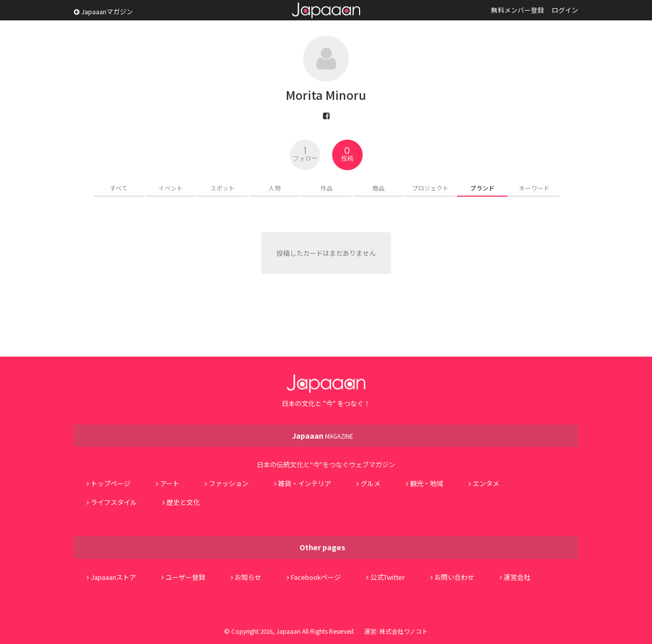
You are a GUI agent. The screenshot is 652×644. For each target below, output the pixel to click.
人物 (275, 188)
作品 (327, 188)
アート (170, 483)
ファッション (229, 483)
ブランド (482, 188)
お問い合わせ (454, 577)
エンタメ (486, 483)
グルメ (371, 483)
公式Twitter (388, 577)
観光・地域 (427, 483)
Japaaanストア (113, 577)
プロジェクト (430, 188)
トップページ (111, 483)
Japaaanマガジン (103, 11)
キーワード (534, 188)
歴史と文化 (183, 502)
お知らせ (248, 577)
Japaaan (326, 10)
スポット (223, 188)
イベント (171, 188)
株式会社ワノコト (404, 631)
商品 (378, 188)
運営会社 (517, 577)
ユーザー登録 (185, 577)
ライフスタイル (114, 502)
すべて (119, 188)
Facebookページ (316, 577)
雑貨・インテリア (305, 483)
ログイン (565, 10)
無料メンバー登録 (518, 10)
